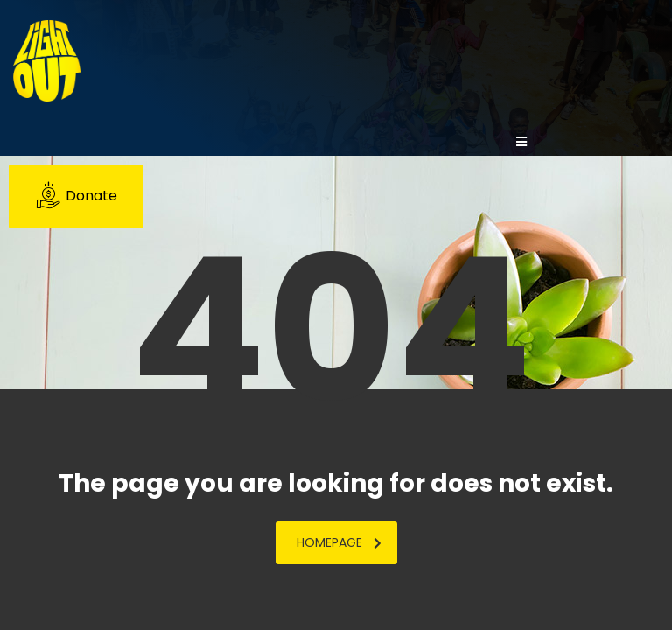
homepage (339, 542)
